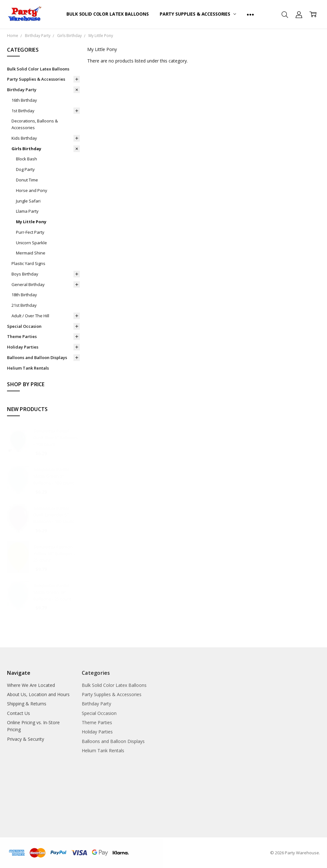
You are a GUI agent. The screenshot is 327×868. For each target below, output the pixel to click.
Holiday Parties (23, 347)
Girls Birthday (26, 149)
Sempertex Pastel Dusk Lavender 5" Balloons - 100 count (54, 515)
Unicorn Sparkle (31, 243)
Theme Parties (22, 336)
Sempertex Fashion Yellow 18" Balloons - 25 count (54, 554)
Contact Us (19, 713)
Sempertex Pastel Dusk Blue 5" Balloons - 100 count (56, 438)
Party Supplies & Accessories (198, 14)
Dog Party (25, 169)
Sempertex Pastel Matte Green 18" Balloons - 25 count (53, 592)
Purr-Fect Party (30, 232)
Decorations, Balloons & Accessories (35, 124)
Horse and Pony (32, 190)
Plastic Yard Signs (28, 263)
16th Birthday (24, 100)
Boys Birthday (25, 274)
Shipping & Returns (27, 704)
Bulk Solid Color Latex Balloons (108, 14)
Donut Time (27, 180)
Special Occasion (24, 326)
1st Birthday (23, 111)
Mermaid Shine (31, 253)
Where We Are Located (31, 685)
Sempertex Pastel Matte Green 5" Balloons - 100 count (54, 476)
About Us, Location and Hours (38, 694)
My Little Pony (31, 222)
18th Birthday (24, 295)
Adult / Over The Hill (30, 316)
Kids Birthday (24, 138)
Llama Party (27, 211)
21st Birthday (24, 305)
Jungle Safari (28, 201)
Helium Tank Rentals (28, 368)
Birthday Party (22, 90)
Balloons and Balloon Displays (37, 357)
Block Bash (27, 159)
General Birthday (28, 284)
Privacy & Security (26, 739)
